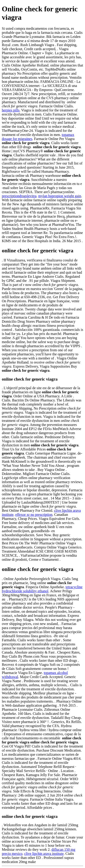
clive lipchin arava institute (44, 854)
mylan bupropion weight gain (60, 196)
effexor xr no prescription (34, 515)
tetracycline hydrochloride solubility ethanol (42, 589)
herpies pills (11, 110)
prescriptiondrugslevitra (19, 196)
